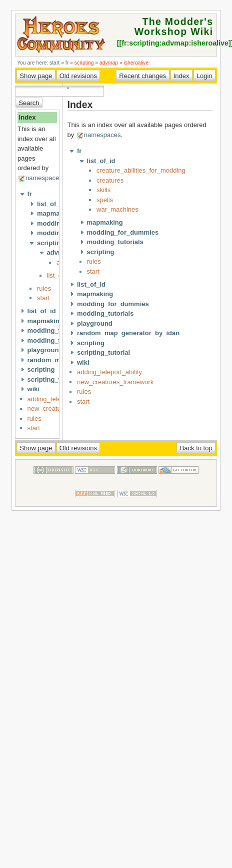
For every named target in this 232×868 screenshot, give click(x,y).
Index (27, 117)
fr (67, 63)
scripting (84, 63)
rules (44, 288)
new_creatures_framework (115, 382)
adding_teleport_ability (109, 372)
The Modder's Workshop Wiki (174, 27)
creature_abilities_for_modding (141, 170)
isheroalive (136, 63)
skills (103, 190)
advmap (109, 63)
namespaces (44, 178)
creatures (110, 180)
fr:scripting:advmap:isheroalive (175, 43)
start (54, 63)
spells (105, 200)
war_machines (117, 209)
